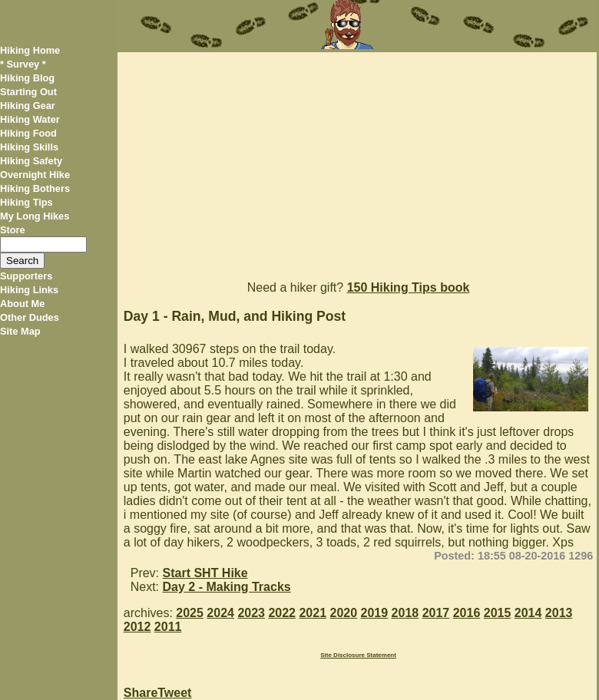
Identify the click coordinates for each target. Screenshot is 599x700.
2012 (137, 627)
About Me (22, 304)
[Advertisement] (357, 160)
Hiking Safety (31, 161)
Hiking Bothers (35, 188)
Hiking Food (28, 133)
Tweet (174, 693)
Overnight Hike (35, 175)
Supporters (26, 276)
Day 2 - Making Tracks (227, 587)
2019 (375, 613)
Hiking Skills (29, 147)
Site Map (20, 331)
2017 (436, 613)
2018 (405, 613)
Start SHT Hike (205, 573)
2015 (498, 613)
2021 (313, 613)
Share (141, 693)
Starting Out (28, 92)
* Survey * (23, 64)
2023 (251, 613)
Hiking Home (30, 50)
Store (13, 230)
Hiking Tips (26, 202)
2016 (467, 613)
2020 (344, 613)
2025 (190, 613)
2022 (282, 613)
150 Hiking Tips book (409, 287)
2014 (528, 613)
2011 (168, 627)
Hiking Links (29, 290)
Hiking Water (30, 119)
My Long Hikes (35, 216)
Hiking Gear (28, 106)
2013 (559, 613)
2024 (220, 613)
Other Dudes (30, 317)
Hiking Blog (27, 78)
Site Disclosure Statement (358, 655)
